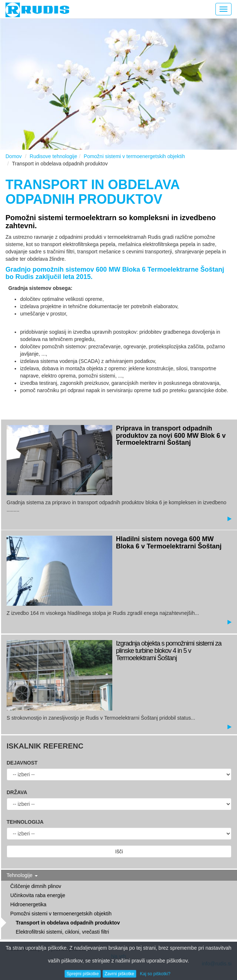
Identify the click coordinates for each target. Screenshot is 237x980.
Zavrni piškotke (119, 974)
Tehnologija (25, 822)
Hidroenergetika (28, 904)
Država (17, 792)
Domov (14, 156)
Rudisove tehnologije (53, 156)
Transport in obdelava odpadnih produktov (68, 923)
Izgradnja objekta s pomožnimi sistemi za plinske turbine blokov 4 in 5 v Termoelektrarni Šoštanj (169, 651)
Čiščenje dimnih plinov (36, 886)
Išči (119, 851)
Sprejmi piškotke (83, 974)
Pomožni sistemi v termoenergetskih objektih (134, 156)
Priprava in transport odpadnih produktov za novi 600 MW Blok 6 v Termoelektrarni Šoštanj (171, 436)
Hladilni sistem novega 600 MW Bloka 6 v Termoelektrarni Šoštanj (169, 543)
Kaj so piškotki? (155, 974)
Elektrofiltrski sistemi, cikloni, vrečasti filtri (62, 932)
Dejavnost (22, 763)
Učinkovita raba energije (38, 895)
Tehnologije (22, 875)
